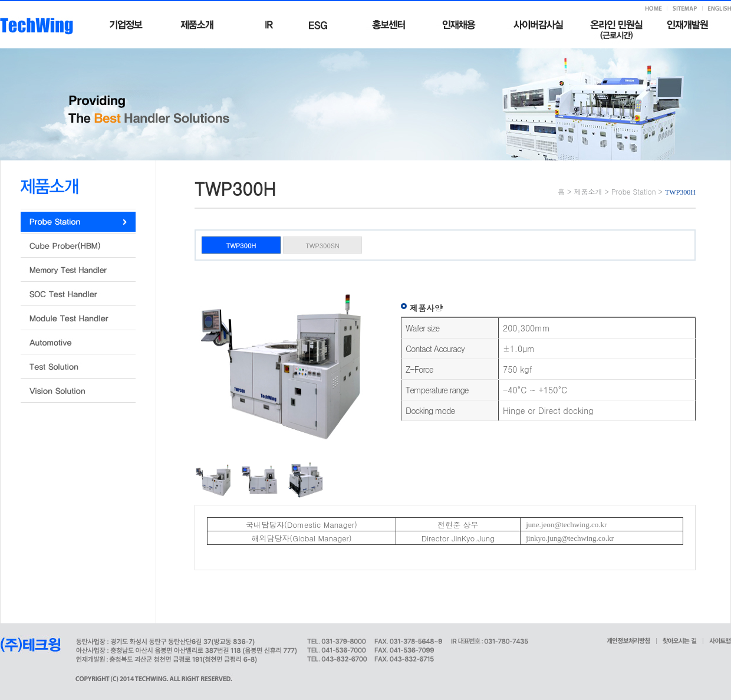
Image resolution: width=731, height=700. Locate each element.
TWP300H (241, 246)
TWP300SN (322, 246)
